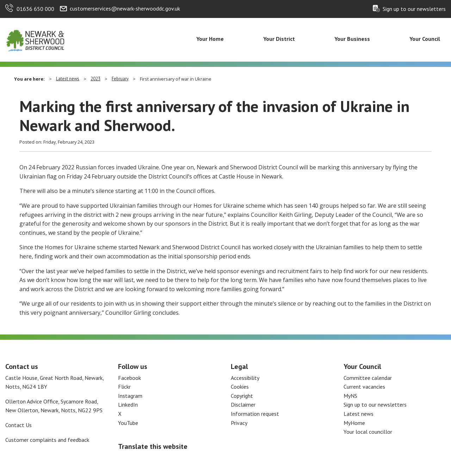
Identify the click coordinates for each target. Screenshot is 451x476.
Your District (279, 39)
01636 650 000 (35, 9)
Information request (255, 414)
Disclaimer (243, 405)
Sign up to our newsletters (414, 9)
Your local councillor (368, 432)
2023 (95, 79)
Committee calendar (368, 378)
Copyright (242, 396)
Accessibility (245, 378)
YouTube (128, 423)
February (120, 79)
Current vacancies (364, 387)
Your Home (210, 39)
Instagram (130, 396)
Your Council (425, 39)
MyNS (350, 396)
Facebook (129, 378)
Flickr (124, 387)
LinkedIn (128, 405)
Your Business (352, 39)
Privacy (239, 423)
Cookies (240, 387)
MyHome (354, 423)
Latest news (68, 79)
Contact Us (18, 425)
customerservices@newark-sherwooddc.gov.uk (125, 8)
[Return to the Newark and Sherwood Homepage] (35, 39)
